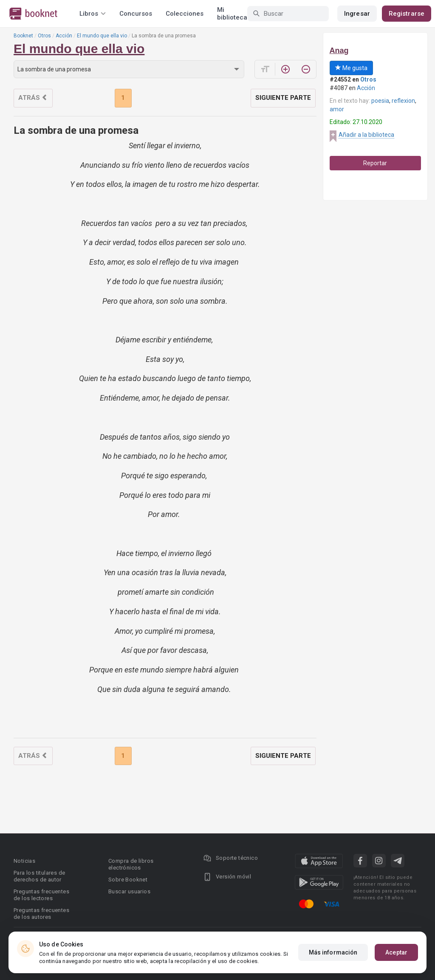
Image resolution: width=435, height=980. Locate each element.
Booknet (23, 36)
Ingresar (357, 14)
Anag (339, 51)
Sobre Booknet (128, 880)
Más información (333, 952)
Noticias (24, 861)
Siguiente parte (283, 98)
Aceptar (396, 952)
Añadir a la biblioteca (366, 135)
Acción (64, 36)
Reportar (375, 163)
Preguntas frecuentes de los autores (41, 914)
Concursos (136, 14)
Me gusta (351, 68)
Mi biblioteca (232, 14)
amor (337, 109)
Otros (44, 36)
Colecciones (185, 14)
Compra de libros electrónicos (131, 864)
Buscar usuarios (129, 891)
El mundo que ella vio (102, 36)
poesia (380, 101)
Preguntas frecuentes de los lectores (41, 895)
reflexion (403, 101)
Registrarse (407, 14)
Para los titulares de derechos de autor (39, 876)
